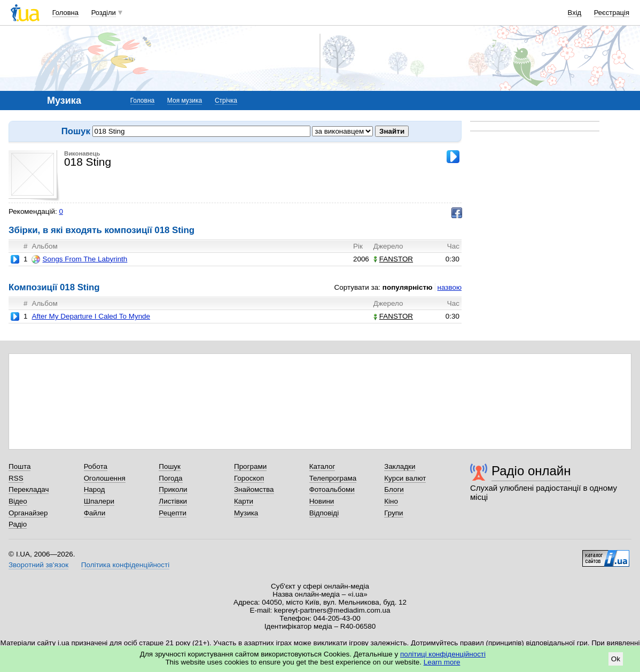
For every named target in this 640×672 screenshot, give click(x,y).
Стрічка (226, 101)
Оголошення (105, 478)
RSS (16, 478)
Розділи (104, 13)
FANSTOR (393, 259)
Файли (95, 513)
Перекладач (29, 489)
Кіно (391, 501)
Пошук (170, 466)
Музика (246, 513)
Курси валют (405, 478)
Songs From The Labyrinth (79, 259)
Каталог (322, 466)
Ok (616, 659)
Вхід (575, 13)
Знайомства (254, 489)
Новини (322, 501)
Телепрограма (333, 478)
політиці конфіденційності (443, 654)
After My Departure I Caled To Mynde (91, 316)
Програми (250, 466)
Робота (96, 466)
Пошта (19, 466)
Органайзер (28, 513)
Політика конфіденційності (125, 565)
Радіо (18, 524)
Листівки (173, 501)
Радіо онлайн (531, 471)
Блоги (394, 489)
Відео (18, 501)
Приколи (173, 489)
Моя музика (185, 101)
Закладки (400, 466)
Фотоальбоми (332, 489)
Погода (170, 478)
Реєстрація (612, 13)
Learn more (442, 662)
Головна (65, 13)
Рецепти (173, 513)
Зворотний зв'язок (38, 565)
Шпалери (99, 501)
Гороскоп (249, 478)
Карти (244, 501)
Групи (393, 513)
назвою (450, 287)
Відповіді (324, 513)
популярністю (408, 287)
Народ (95, 489)
